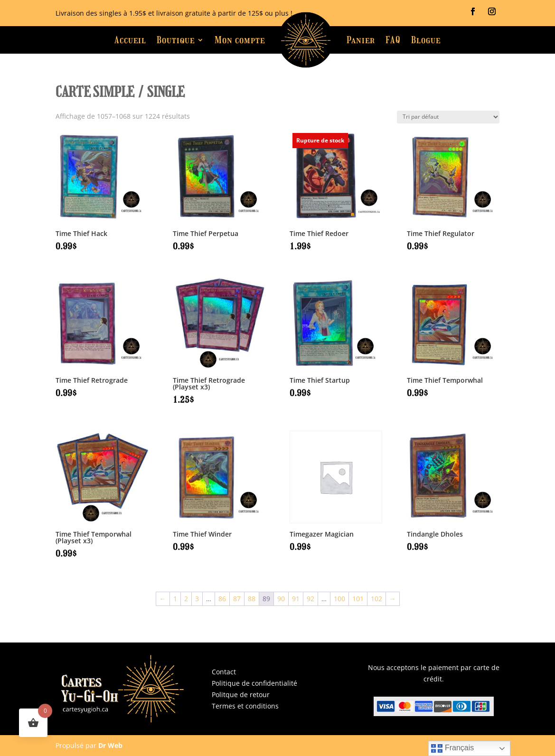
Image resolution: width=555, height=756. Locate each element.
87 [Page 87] (237, 599)
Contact (224, 672)
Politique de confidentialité (254, 683)
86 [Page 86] (222, 599)
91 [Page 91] (296, 599)
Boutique (176, 40)
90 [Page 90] (281, 599)
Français (452, 748)
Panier (361, 40)
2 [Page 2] (186, 599)
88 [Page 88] (252, 599)
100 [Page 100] (339, 599)
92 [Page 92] (310, 599)
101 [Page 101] (358, 599)
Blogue (426, 40)
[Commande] (448, 117)
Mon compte (240, 40)
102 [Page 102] (376, 599)
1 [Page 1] (175, 599)
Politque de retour (241, 695)
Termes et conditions (245, 706)
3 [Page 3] (197, 599)
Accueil (130, 40)
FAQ (393, 40)
